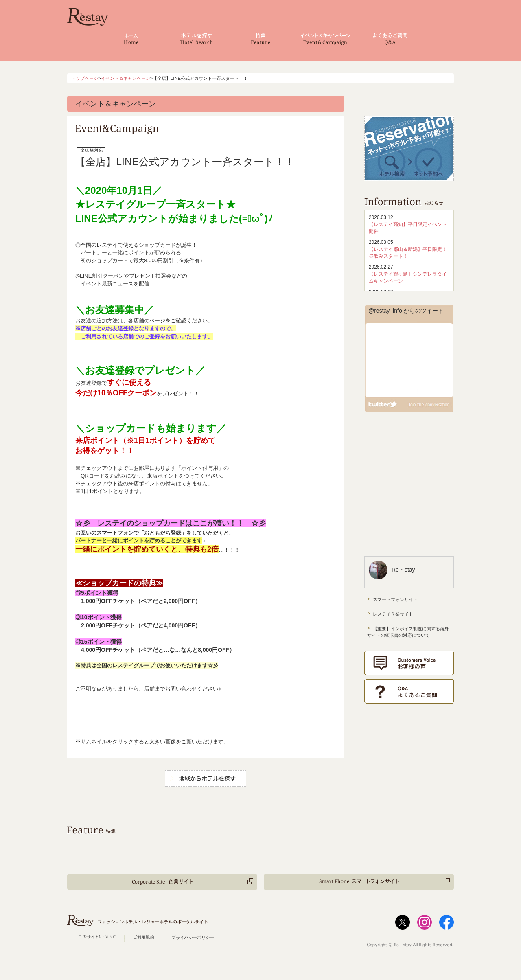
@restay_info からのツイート (406, 311)
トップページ (85, 78)
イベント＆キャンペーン (126, 78)
